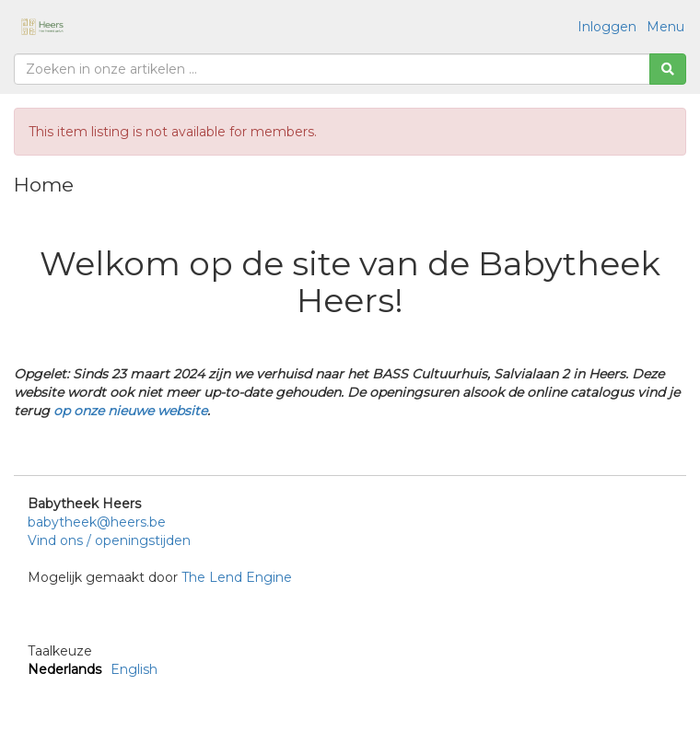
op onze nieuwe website (130, 411)
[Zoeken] (668, 69)
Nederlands (64, 669)
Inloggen (607, 27)
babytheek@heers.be (97, 522)
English (134, 669)
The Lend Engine (237, 577)
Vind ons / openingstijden (109, 540)
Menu (665, 27)
